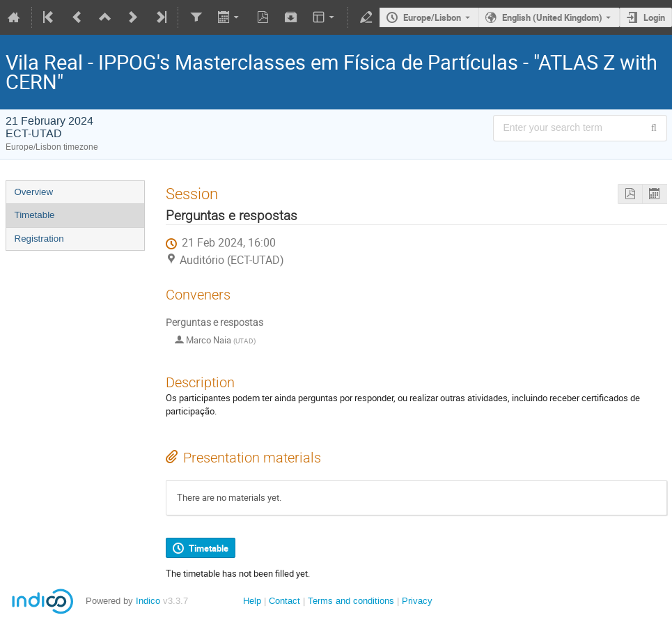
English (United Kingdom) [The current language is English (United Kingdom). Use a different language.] (552, 17)
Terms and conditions (351, 601)
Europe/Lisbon (432, 17)
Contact (284, 601)
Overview (34, 192)
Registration (39, 239)
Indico (148, 601)
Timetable (35, 215)
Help (252, 601)
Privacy (417, 601)
